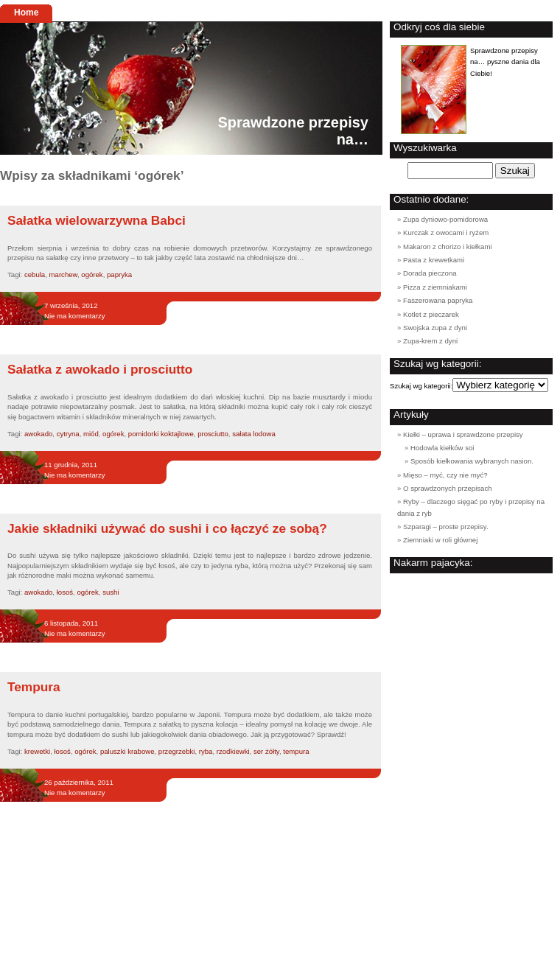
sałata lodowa (254, 434)
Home (26, 13)
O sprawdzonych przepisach (448, 488)
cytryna (68, 434)
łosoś (65, 592)
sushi (111, 592)
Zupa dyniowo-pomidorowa (445, 219)
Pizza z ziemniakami (435, 287)
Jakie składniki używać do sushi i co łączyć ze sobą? (167, 528)
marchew (63, 275)
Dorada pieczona (430, 273)
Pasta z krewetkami (434, 260)
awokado (38, 434)
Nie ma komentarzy (75, 316)
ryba (206, 751)
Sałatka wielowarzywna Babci (97, 220)
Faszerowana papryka (438, 300)
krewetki (37, 751)
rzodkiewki (233, 751)
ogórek (92, 275)
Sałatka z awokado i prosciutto (100, 369)
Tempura (34, 687)
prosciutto (213, 434)
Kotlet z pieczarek (431, 314)
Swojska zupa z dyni (435, 328)
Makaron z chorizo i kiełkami (448, 247)
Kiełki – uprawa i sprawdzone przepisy (463, 434)
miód (91, 434)
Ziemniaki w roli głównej (440, 540)
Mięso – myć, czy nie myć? (445, 475)
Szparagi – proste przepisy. (446, 527)
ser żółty (266, 751)
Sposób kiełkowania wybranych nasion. (472, 461)
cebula (35, 275)
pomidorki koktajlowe (161, 434)
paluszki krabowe (127, 751)
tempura (296, 751)
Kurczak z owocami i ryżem (446, 232)
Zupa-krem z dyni (430, 341)
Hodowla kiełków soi (442, 448)
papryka (119, 275)
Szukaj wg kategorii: (421, 386)
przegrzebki (177, 751)
